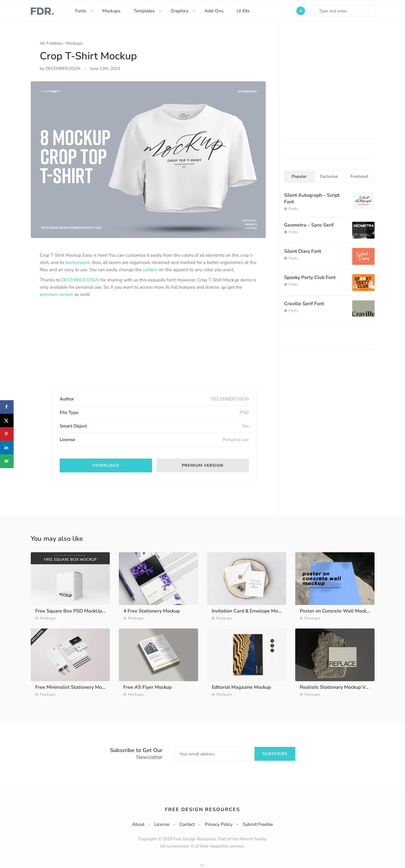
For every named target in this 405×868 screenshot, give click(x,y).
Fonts (81, 11)
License (162, 824)
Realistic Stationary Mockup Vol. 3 (337, 687)
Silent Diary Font (303, 251)
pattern (150, 270)
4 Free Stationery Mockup (152, 611)
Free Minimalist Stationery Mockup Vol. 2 (81, 687)
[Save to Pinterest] (7, 434)
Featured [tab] (359, 176)
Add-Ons (214, 11)
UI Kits (243, 11)
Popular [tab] (299, 176)
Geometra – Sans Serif (309, 225)
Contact (187, 824)
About (138, 824)
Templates (144, 11)
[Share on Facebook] (7, 407)
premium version (57, 294)
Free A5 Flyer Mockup (147, 687)
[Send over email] (7, 461)
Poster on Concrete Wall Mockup (336, 611)
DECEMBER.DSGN (80, 280)
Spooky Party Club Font (310, 277)
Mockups (111, 11)
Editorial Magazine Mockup (241, 687)
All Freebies (51, 43)
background (78, 262)
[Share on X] (7, 420)
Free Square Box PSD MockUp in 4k (74, 611)
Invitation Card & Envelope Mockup (250, 611)
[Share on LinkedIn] (7, 448)
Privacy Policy (219, 824)
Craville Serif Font (304, 304)
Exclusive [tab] (329, 176)
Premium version (203, 465)
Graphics (180, 11)
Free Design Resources (202, 810)
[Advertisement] (85, 348)
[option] (148, 160)
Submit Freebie (258, 824)
